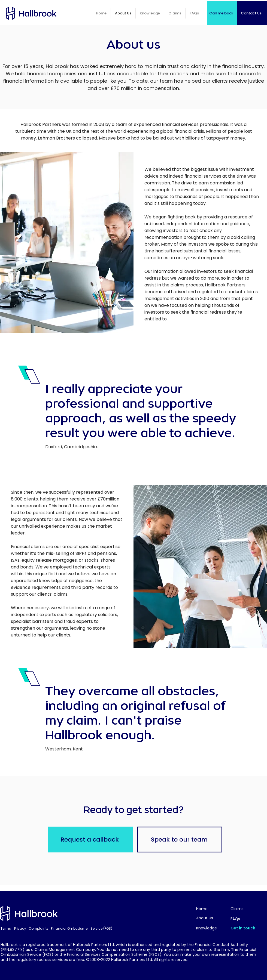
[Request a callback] (90, 840)
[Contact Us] (252, 13)
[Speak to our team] (180, 840)
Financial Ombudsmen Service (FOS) (82, 928)
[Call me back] (222, 13)
